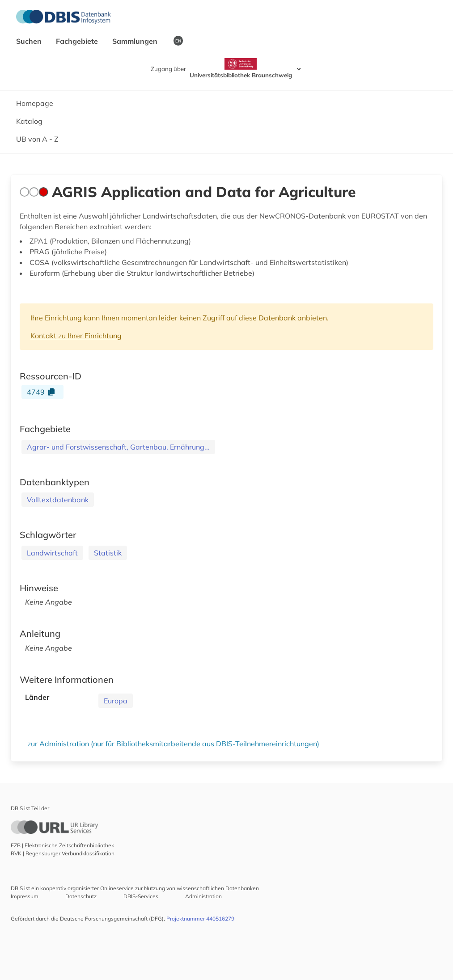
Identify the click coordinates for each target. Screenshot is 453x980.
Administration (203, 896)
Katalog (29, 121)
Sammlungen (136, 41)
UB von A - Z (37, 139)
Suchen (30, 41)
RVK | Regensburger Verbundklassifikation (63, 853)
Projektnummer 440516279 (200, 919)
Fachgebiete (78, 41)
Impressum (25, 896)
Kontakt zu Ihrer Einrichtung (76, 336)
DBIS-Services (141, 896)
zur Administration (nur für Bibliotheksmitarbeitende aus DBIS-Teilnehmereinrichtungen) (173, 744)
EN (178, 41)
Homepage (35, 103)
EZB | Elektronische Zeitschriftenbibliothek (62, 845)
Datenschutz (81, 896)
